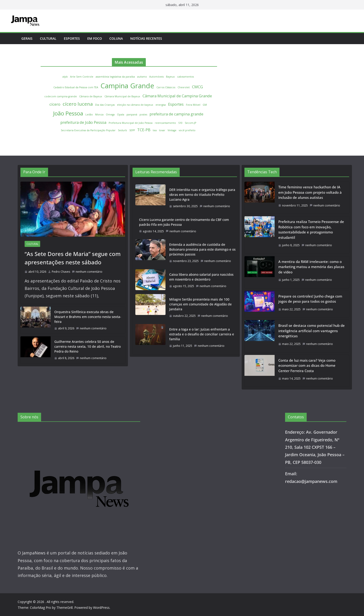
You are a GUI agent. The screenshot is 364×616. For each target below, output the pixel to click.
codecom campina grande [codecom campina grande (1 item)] (61, 96)
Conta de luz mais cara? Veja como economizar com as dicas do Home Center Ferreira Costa (307, 365)
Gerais (27, 38)
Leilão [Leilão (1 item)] (89, 115)
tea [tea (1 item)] (155, 130)
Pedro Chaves (61, 272)
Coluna (116, 38)
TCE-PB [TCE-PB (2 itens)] (144, 130)
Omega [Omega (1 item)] (110, 115)
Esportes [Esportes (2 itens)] (176, 104)
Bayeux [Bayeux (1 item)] (170, 77)
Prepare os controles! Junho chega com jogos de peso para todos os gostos (310, 299)
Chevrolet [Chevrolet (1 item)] (184, 87)
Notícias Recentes (146, 38)
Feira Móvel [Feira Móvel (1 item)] (193, 105)
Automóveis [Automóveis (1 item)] (156, 77)
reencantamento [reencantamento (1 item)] (165, 123)
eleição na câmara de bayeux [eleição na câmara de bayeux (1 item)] (135, 105)
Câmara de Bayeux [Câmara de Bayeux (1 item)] (91, 96)
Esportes (72, 38)
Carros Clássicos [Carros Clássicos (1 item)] (166, 87)
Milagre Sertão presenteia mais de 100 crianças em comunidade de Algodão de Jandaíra (200, 304)
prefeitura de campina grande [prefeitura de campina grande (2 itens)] (176, 114)
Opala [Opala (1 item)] (121, 115)
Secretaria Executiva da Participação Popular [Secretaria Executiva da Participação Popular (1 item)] (88, 130)
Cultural (48, 38)
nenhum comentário (87, 272)
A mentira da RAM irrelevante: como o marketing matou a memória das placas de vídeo (311, 267)
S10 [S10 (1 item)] (180, 123)
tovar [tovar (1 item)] (162, 130)
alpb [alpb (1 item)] (65, 77)
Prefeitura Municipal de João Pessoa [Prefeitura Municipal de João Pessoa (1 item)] (131, 123)
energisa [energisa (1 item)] (161, 105)
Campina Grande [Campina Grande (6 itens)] (127, 86)
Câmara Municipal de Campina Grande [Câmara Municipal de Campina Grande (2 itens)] (177, 96)
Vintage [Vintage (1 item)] (172, 130)
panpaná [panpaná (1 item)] (132, 115)
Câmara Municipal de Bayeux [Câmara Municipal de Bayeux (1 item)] (122, 96)
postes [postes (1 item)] (143, 115)
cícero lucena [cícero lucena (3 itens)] (78, 104)
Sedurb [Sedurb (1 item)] (122, 130)
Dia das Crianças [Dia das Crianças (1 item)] (105, 105)
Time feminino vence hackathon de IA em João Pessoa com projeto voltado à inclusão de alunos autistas (310, 192)
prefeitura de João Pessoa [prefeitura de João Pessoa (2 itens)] (83, 122)
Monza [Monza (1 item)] (99, 115)
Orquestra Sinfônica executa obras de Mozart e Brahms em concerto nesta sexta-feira (88, 317)
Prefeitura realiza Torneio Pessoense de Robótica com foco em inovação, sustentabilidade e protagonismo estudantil (311, 229)
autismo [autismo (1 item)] (142, 77)
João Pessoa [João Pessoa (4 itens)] (68, 113)
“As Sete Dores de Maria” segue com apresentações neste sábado (73, 258)
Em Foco (95, 38)
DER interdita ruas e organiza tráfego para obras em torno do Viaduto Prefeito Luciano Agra (202, 195)
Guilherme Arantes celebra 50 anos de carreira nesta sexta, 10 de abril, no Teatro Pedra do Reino (88, 346)
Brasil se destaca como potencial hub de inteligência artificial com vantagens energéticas (312, 331)
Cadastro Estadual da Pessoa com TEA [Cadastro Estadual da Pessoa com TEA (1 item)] (76, 87)
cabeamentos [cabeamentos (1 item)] (185, 77)
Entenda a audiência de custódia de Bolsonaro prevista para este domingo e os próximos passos (202, 249)
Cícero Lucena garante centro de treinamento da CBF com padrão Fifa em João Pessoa (184, 222)
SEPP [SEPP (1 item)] (132, 130)
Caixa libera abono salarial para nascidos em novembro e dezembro (201, 277)
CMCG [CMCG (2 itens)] (197, 87)
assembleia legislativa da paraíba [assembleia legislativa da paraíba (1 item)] (115, 77)
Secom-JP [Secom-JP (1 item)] (190, 123)
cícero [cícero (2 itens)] (55, 104)
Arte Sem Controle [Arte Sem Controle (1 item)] (82, 77)
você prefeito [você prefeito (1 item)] (187, 130)
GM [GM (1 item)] (205, 105)
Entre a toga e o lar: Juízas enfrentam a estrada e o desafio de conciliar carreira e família (202, 334)
